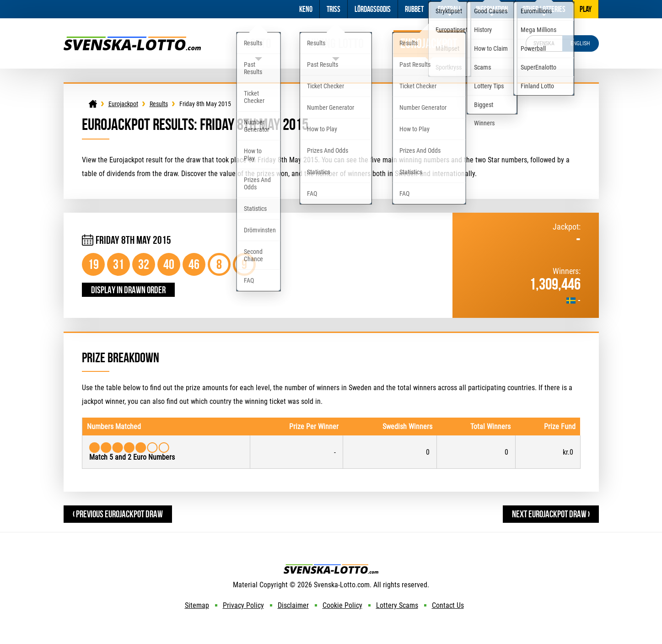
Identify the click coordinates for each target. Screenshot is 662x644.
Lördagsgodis (373, 9)
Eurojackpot (429, 43)
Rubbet (414, 9)
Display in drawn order (128, 290)
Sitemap (197, 605)
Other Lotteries (544, 9)
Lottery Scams (397, 605)
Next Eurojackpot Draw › (551, 514)
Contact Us (448, 605)
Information (492, 9)
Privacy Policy (243, 605)
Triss (334, 9)
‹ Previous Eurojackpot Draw (118, 514)
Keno (306, 9)
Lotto (258, 43)
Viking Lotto (336, 43)
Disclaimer (293, 605)
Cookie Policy (342, 605)
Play (586, 9)
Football (450, 9)
